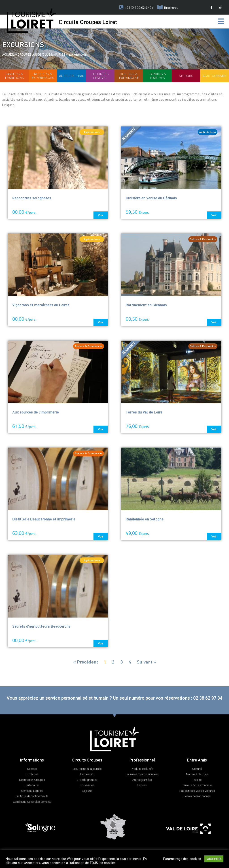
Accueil (8, 54)
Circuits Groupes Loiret (88, 22)
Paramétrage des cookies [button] (182, 859)
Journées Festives (100, 76)
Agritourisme (215, 76)
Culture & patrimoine (129, 76)
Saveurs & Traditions (14, 76)
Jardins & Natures (158, 76)
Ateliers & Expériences (43, 76)
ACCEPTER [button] (214, 859)
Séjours (186, 76)
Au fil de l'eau (72, 76)
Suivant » (146, 662)
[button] (101, 215)
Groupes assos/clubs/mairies (41, 54)
